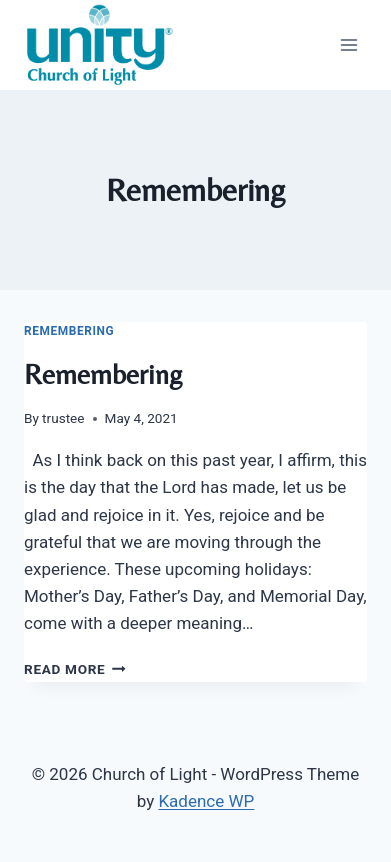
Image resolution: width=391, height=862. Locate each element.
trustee (63, 418)
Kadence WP (206, 801)
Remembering (69, 331)
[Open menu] (348, 44)
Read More (75, 669)
